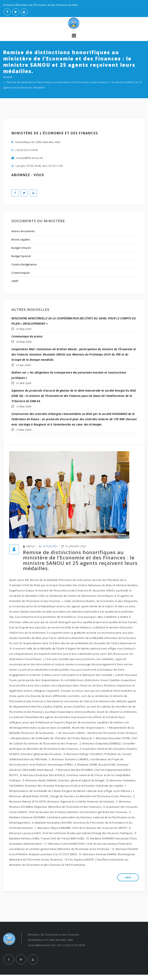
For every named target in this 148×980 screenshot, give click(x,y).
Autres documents (23, 231)
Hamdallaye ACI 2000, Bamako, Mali (36, 142)
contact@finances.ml (27, 158)
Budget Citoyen (21, 248)
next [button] (128, 877)
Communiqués (21, 273)
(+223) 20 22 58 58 (25, 150)
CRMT (15, 281)
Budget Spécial (21, 256)
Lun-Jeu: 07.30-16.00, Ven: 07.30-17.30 (37, 166)
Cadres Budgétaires (24, 264)
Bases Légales (21, 239)
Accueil (8, 77)
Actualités (50, 546)
